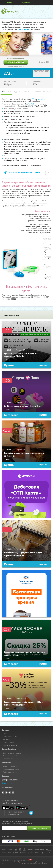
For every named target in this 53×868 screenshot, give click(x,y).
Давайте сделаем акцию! (12, 753)
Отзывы (27, 92)
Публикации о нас (10, 737)
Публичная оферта (10, 772)
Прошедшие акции (10, 759)
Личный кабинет (50, 3)
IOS (33, 99)
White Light (33, 104)
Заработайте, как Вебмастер (13, 756)
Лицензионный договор (12, 769)
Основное (6, 92)
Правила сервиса (9, 742)
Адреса (17, 92)
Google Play (22, 808)
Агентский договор (10, 766)
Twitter (10, 792)
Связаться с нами (8, 783)
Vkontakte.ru (6, 792)
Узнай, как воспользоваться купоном (24, 172)
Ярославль (27, 3)
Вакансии (6, 740)
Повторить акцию (16, 62)
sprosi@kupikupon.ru (10, 780)
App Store (8, 808)
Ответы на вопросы (10, 745)
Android (41, 99)
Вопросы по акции (43, 92)
